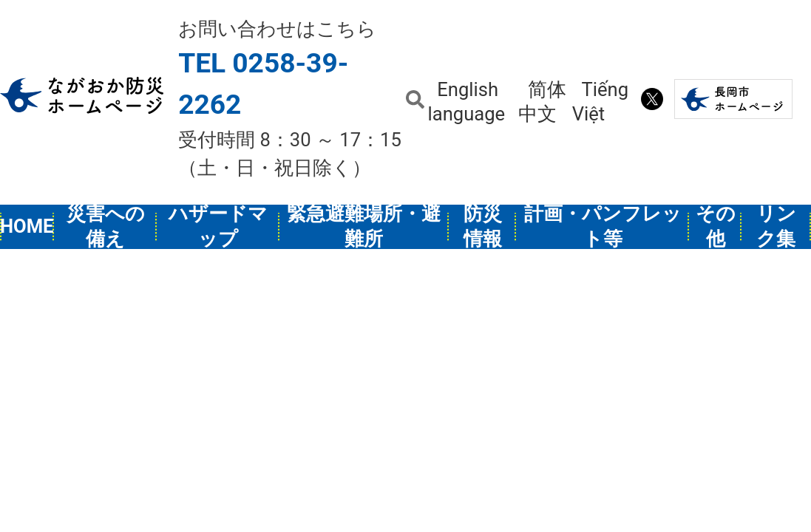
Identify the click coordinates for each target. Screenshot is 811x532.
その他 (716, 227)
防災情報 (483, 227)
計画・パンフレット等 (603, 227)
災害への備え (106, 227)
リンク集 (776, 227)
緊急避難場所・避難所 (364, 227)
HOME (27, 226)
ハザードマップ (218, 227)
